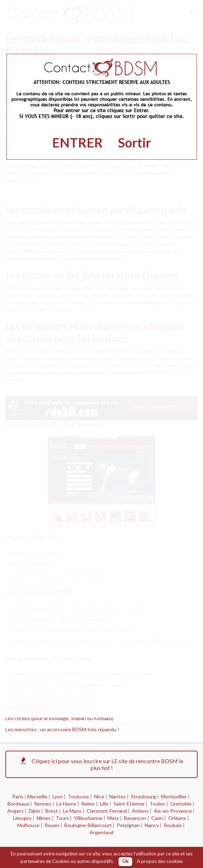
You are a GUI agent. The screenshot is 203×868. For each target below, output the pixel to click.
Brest (52, 811)
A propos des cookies (160, 861)
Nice (99, 796)
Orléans (177, 818)
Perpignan (128, 825)
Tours (62, 818)
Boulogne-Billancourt (88, 825)
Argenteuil (101, 832)
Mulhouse (28, 825)
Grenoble (181, 804)
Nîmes (44, 818)
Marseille (37, 796)
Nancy (152, 825)
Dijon (34, 811)
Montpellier (174, 796)
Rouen (52, 825)
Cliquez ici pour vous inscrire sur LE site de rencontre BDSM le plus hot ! (101, 764)
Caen (157, 818)
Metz (113, 818)
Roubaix (173, 825)
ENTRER (77, 142)
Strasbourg (143, 796)
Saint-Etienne (129, 804)
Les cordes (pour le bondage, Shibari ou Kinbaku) (59, 718)
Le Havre (66, 804)
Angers (15, 811)
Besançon (135, 818)
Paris (18, 796)
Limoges (22, 818)
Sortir (134, 142)
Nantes (117, 796)
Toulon (157, 804)
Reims (88, 804)
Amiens (140, 811)
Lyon (58, 796)
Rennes (43, 804)
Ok (125, 861)
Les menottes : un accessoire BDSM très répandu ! (62, 729)
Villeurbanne (88, 818)
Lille (104, 804)
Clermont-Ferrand (107, 811)
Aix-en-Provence (173, 811)
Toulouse (79, 796)
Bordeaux (18, 804)
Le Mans (72, 811)
